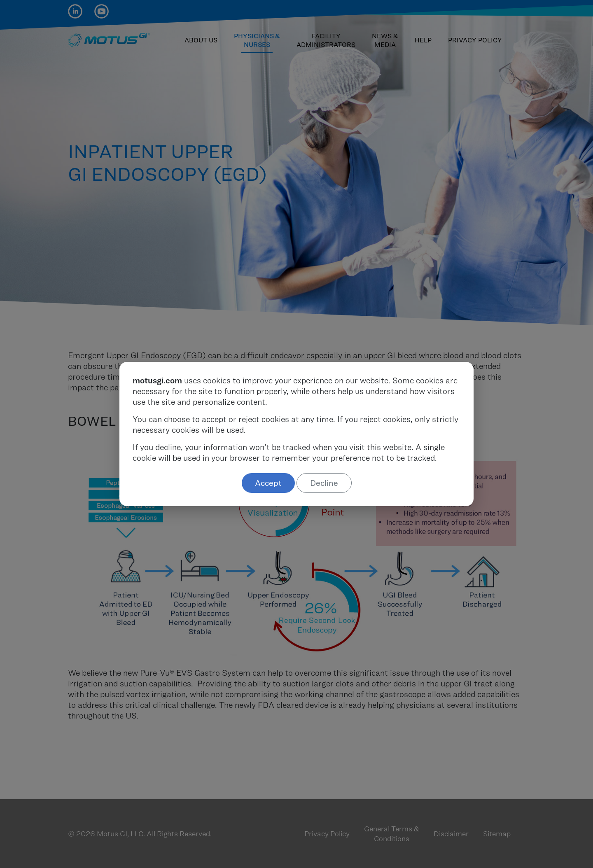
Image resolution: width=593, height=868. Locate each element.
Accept (268, 483)
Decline (324, 483)
